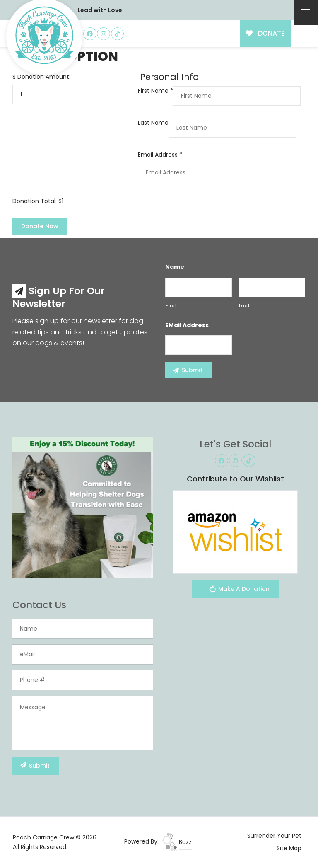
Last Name (153, 123)
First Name (155, 91)
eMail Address (187, 325)
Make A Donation (239, 590)
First (171, 305)
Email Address (160, 155)
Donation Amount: (44, 77)
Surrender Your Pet (274, 836)
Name (175, 267)
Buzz (177, 842)
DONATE (265, 33)
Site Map (289, 848)
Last (245, 305)
